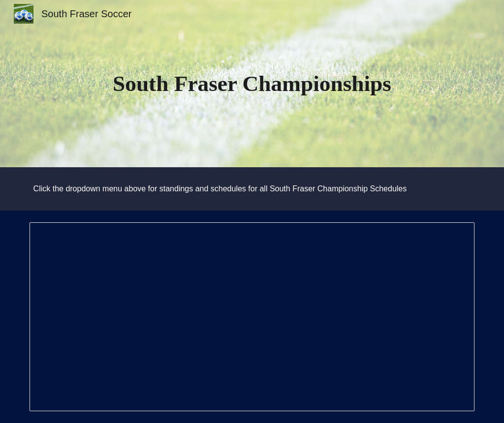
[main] (252, 84)
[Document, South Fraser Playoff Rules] (252, 317)
